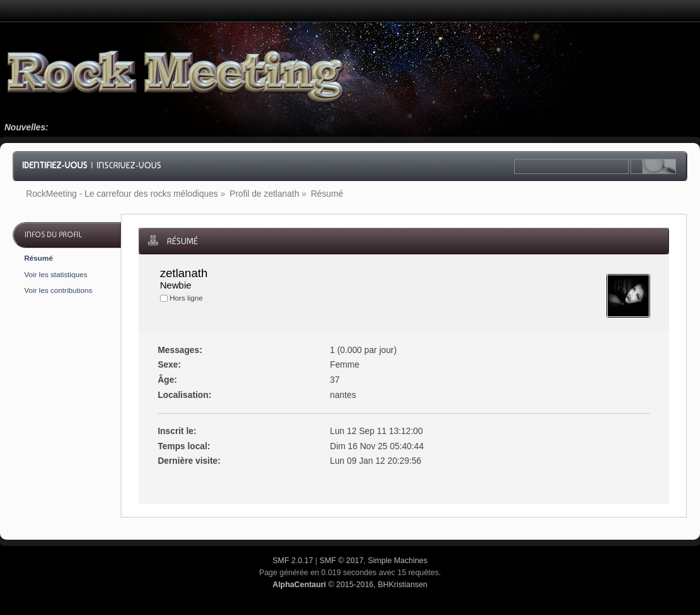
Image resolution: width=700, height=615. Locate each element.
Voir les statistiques (56, 274)
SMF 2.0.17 (293, 561)
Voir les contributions (58, 290)
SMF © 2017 (341, 561)
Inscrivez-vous (129, 165)
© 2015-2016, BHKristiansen (350, 585)
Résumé (38, 258)
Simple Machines (398, 561)
